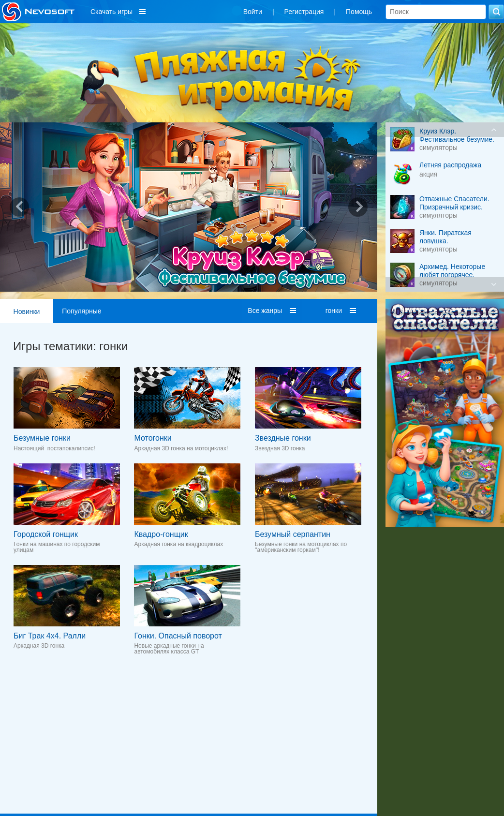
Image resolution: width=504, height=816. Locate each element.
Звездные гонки (283, 438)
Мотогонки (153, 438)
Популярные (82, 311)
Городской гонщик (46, 534)
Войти (253, 12)
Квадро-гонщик (161, 534)
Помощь (359, 12)
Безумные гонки (42, 438)
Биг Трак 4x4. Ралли (50, 636)
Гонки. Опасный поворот (178, 636)
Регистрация (304, 12)
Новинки (27, 312)
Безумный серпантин (293, 534)
